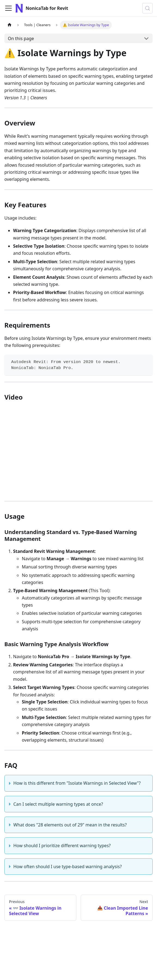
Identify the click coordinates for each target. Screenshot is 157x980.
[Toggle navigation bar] (8, 8)
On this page (21, 38)
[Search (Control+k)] (147, 8)
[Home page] (10, 25)
